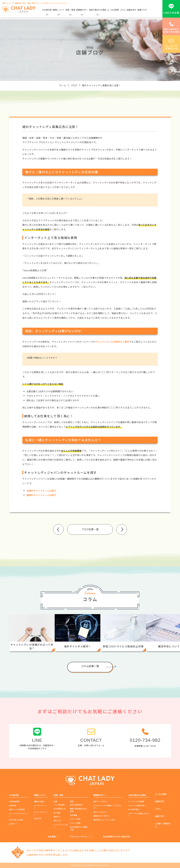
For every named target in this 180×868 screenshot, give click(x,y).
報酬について (59, 10)
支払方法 (37, 818)
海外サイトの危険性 (17, 809)
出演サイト (13, 824)
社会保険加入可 (60, 809)
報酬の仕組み (39, 801)
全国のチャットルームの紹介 (41, 491)
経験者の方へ (82, 10)
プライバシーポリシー (79, 836)
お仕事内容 (47, 10)
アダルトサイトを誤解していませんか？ (107, 807)
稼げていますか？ (100, 812)
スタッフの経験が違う (137, 805)
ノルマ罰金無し (60, 805)
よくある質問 (113, 10)
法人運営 (57, 813)
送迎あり (57, 817)
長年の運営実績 (76, 805)
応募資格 (12, 805)
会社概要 (52, 836)
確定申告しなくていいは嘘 (104, 820)
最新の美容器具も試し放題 (79, 810)
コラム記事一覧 (90, 666)
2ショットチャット (41, 813)
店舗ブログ (142, 10)
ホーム (63, 85)
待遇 (55, 801)
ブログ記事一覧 (90, 529)
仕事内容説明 (14, 801)
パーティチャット (40, 807)
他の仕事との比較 (16, 820)
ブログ (74, 85)
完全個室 (73, 815)
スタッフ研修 (75, 819)
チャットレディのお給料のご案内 (112, 342)
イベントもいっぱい (60, 826)
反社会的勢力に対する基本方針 (117, 836)
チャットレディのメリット (19, 815)
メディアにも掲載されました (139, 815)
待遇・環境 (70, 10)
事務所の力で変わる (101, 816)
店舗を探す (132, 10)
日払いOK (57, 820)
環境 (72, 801)
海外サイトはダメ (100, 801)
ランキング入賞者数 (136, 801)
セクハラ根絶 (75, 823)
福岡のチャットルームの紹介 (41, 495)
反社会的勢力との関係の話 (79, 828)
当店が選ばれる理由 (97, 10)
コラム (123, 10)
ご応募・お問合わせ (163, 825)
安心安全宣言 (134, 809)
